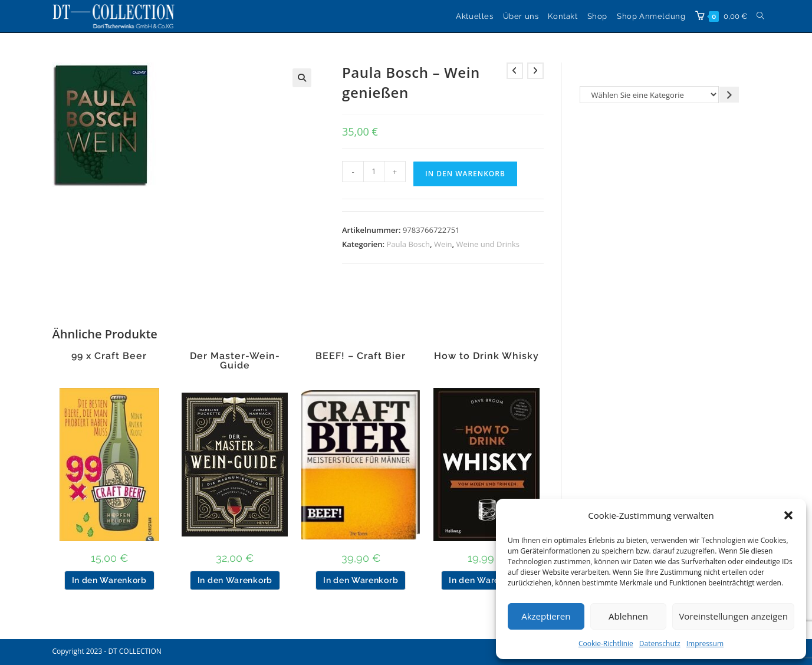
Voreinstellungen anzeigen (733, 616)
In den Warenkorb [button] (109, 580)
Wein (443, 244)
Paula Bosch (409, 244)
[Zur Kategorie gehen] (729, 95)
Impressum (705, 643)
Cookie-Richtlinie (606, 643)
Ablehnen (628, 616)
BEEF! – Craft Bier (361, 356)
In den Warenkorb (465, 174)
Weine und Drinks (488, 244)
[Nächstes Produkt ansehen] (535, 71)
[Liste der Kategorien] (650, 95)
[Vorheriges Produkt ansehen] (515, 71)
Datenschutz (660, 643)
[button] (788, 515)
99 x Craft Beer (109, 356)
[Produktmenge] (374, 172)
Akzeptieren (546, 616)
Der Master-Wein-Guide (235, 361)
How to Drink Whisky (486, 356)
